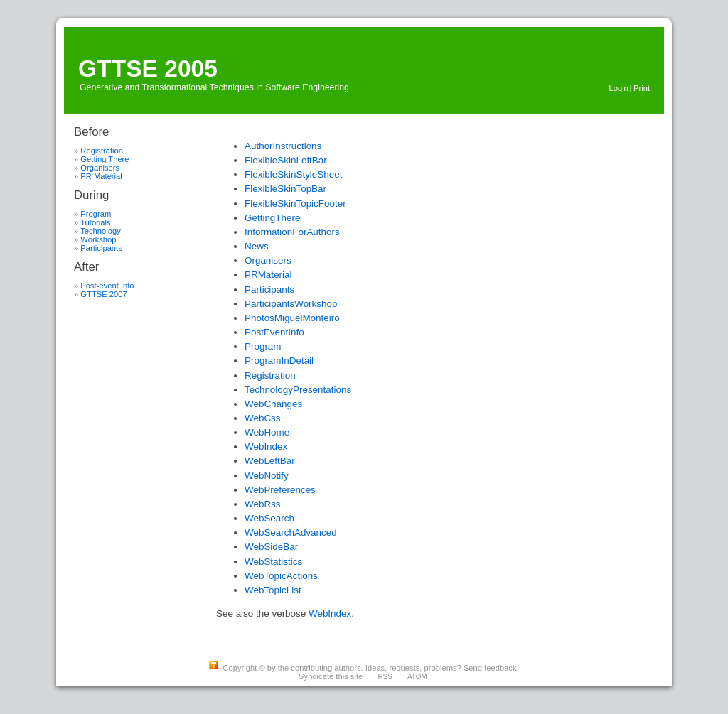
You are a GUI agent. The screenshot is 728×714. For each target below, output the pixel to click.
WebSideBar (271, 547)
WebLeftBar (270, 461)
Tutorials (95, 222)
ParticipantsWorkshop (291, 304)
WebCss (263, 418)
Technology (101, 231)
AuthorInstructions (283, 146)
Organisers (100, 168)
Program (96, 214)
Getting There (105, 159)
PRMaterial (268, 275)
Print (642, 88)
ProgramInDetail (279, 361)
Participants (101, 248)
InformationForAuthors (292, 232)
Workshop (98, 239)
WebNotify (267, 476)
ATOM (417, 677)
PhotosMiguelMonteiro (292, 318)
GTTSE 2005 (148, 69)
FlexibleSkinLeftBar (286, 160)
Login (618, 88)
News (257, 246)
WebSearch (269, 518)
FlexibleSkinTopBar (285, 189)
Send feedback (490, 668)
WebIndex (266, 447)
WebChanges (273, 404)
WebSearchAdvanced (291, 532)
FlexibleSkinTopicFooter (295, 204)
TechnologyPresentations (298, 390)
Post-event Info (107, 286)
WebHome (267, 432)
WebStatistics (273, 562)
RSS (385, 677)
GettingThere (272, 218)
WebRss (263, 504)
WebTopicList (273, 590)
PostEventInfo (274, 332)
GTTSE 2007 (103, 294)
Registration (102, 151)
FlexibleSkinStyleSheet (293, 174)
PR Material (101, 176)
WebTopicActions (281, 576)
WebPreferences (280, 490)
